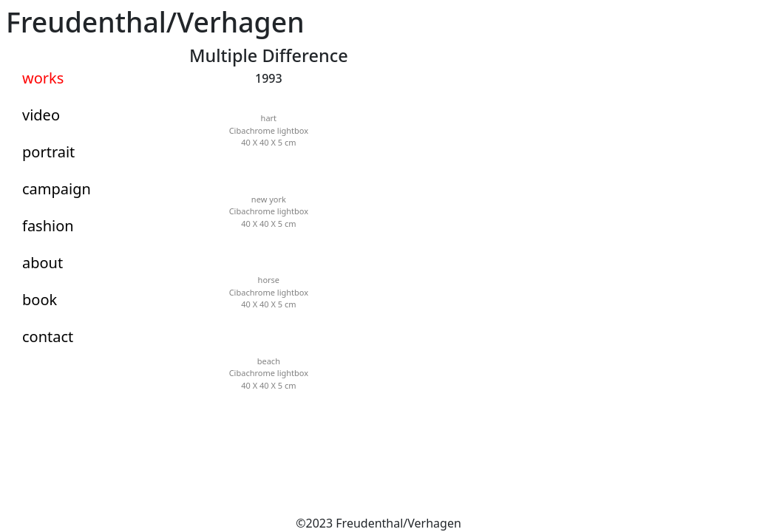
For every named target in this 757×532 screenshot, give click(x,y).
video (41, 115)
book (40, 300)
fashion (48, 226)
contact (48, 337)
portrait (48, 152)
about (43, 263)
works (43, 78)
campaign (57, 189)
